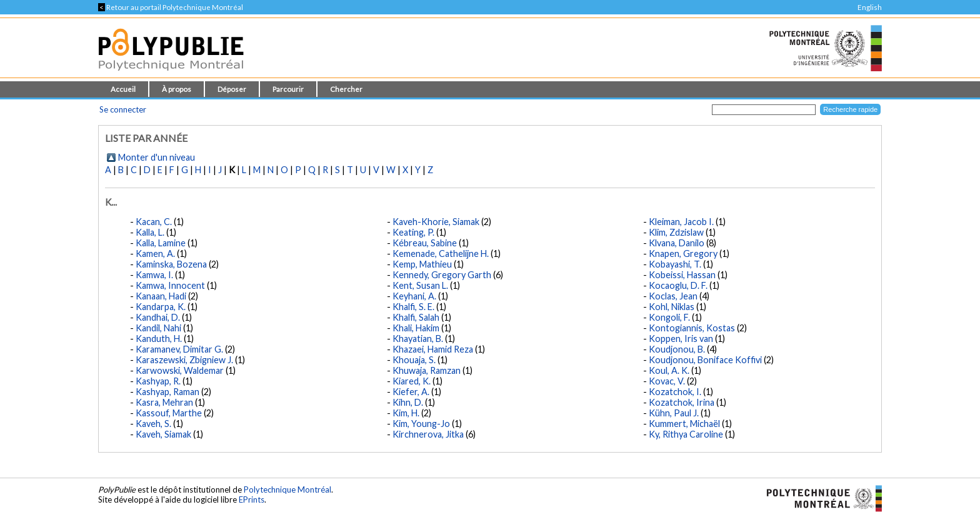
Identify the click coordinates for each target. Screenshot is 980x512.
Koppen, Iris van (681, 339)
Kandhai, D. (158, 317)
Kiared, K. (412, 381)
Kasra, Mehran (164, 402)
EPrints (252, 499)
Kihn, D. (408, 402)
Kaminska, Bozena (171, 264)
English (870, 7)
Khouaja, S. (414, 360)
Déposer (232, 89)
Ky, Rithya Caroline (686, 434)
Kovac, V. (667, 381)
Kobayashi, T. (675, 264)
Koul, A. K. (669, 370)
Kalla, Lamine (161, 243)
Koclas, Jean (673, 296)
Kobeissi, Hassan (682, 275)
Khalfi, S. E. (413, 307)
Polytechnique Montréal (287, 489)
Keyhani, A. (414, 296)
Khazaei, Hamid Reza (433, 349)
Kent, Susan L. (420, 285)
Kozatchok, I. (675, 392)
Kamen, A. (155, 253)
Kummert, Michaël (684, 424)
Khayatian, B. (418, 339)
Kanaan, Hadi (161, 296)
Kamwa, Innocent (170, 285)
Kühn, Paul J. (674, 413)
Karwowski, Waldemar (180, 370)
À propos (177, 89)
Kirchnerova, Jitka (428, 434)
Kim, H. (406, 413)
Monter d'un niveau (157, 157)
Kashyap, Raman (167, 392)
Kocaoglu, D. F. (678, 285)
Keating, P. (413, 232)
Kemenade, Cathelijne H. (441, 253)
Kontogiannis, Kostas (692, 328)
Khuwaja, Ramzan (427, 370)
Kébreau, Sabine (425, 243)
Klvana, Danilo (677, 243)
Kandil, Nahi (158, 328)
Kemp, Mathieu (422, 264)
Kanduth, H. (159, 339)
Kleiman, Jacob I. (681, 222)
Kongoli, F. (669, 317)
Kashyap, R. (158, 381)
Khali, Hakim (416, 328)
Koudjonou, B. (677, 349)
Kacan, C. (154, 222)
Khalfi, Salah (416, 317)
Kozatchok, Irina (682, 402)
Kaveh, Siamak (163, 434)
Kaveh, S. (153, 424)
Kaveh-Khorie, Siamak (436, 222)
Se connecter (123, 109)
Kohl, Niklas (672, 307)
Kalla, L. (150, 232)
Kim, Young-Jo (421, 424)
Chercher (346, 89)
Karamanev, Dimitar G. (179, 349)
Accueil (123, 89)
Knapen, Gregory (683, 253)
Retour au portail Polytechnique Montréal (171, 7)
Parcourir (288, 89)
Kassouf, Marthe (169, 413)
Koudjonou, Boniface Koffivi (705, 360)
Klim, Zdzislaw (676, 232)
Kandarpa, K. (161, 307)
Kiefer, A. (411, 392)
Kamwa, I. (154, 275)
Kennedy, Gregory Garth (442, 275)
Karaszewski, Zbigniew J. (184, 360)
